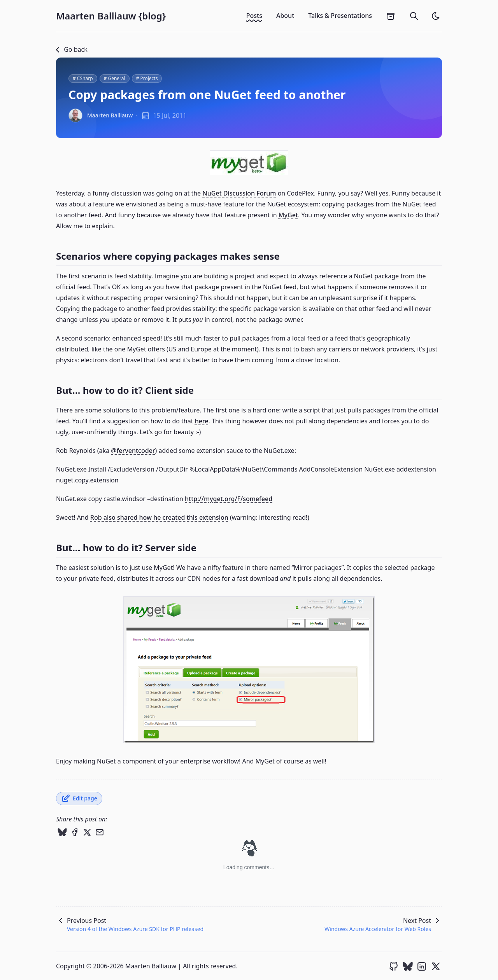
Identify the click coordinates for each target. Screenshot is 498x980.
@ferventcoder (133, 451)
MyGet (288, 215)
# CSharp (83, 78)
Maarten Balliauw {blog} (111, 16)
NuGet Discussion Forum (239, 193)
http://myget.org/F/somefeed (229, 499)
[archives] (391, 16)
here (202, 421)
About (285, 16)
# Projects (147, 78)
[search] (414, 16)
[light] (436, 16)
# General (115, 78)
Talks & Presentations (340, 16)
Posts (254, 16)
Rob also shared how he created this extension (159, 517)
